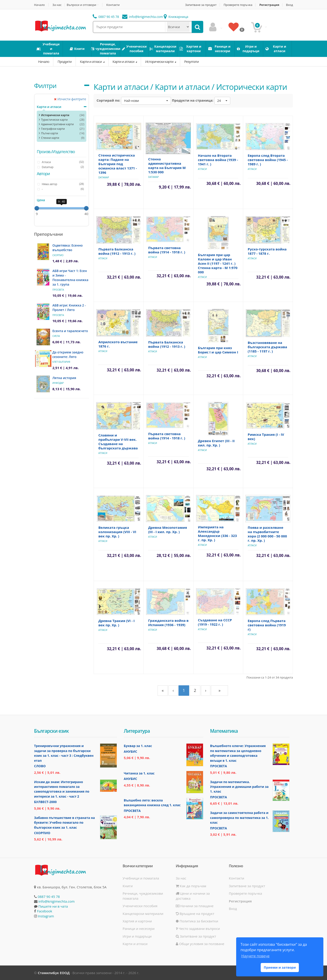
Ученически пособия (140, 906)
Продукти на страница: (193, 100)
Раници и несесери (139, 929)
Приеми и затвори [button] (280, 967)
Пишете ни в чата (53, 906)
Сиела (56, 336)
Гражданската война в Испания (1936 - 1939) (168, 623)
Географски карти (53, 129)
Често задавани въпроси (198, 929)
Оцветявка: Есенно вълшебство (68, 248)
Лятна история (64, 378)
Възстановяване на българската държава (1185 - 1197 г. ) (267, 347)
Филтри (45, 86)
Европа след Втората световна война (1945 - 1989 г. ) (268, 160)
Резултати (191, 61)
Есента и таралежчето (70, 331)
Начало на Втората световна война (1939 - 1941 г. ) (218, 160)
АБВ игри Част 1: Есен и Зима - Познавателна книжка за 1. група (70, 278)
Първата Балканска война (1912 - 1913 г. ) (117, 251)
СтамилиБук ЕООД (54, 973)
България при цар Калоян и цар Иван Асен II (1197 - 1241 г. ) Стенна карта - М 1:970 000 (218, 263)
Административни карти (57, 124)
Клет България (61, 362)
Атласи (202, 169)
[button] (146, 101)
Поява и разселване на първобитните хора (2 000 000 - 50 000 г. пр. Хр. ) (267, 534)
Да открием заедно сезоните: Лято (68, 354)
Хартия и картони (137, 921)
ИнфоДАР (58, 383)
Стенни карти (50, 138)
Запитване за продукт (201, 5)
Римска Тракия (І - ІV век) (266, 437)
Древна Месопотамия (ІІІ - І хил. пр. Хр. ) (167, 530)
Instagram (46, 916)
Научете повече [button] (255, 956)
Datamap (104, 177)
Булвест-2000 (45, 802)
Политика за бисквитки (197, 921)
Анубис (130, 751)
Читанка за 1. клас (139, 773)
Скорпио (58, 255)
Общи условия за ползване (200, 944)
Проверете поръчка (238, 5)
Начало (39, 5)
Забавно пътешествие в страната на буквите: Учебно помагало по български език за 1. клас (64, 823)
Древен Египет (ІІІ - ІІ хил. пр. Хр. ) (216, 443)
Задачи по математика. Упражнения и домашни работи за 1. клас (239, 787)
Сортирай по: (108, 100)
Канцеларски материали (143, 914)
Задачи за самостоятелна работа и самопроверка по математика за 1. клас (239, 818)
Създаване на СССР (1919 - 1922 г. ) (215, 622)
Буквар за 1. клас (138, 746)
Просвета (58, 290)
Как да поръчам (191, 886)
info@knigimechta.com (57, 901)
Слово (40, 766)
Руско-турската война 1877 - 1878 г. (267, 251)
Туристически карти (54, 120)
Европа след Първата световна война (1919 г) (267, 625)
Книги (128, 886)
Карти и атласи (91, 61)
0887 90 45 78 (106, 17)
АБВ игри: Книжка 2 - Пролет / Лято (69, 307)
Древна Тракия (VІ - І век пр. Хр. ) (116, 623)
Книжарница (176, 17)
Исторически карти (160, 61)
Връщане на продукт (195, 914)
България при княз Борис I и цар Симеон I (218, 350)
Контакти (113, 5)
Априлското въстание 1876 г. (118, 344)
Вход (290, 5)
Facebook (45, 911)
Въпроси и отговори (82, 5)
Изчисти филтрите (70, 99)
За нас (57, 5)
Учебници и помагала (141, 878)
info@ (143, 17)
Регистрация (269, 5)
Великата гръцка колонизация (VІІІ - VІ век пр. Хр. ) (117, 532)
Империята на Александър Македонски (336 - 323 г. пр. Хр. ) (217, 533)
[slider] (37, 208)
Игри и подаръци (137, 936)
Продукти (64, 61)
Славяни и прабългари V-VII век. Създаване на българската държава (118, 442)
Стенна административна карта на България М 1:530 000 (167, 165)
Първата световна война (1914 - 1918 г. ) (167, 250)
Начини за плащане (195, 906)
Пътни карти (50, 133)
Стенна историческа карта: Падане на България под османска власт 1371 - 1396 (118, 164)
